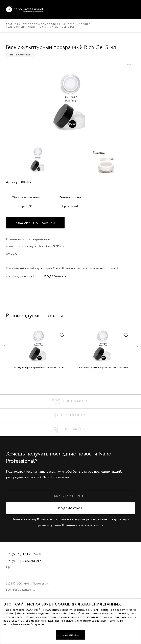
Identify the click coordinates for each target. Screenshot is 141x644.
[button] (4, 347)
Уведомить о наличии (35, 223)
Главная (12, 24)
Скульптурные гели (74, 24)
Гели (53, 24)
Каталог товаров (33, 24)
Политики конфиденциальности (83, 525)
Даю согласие (71, 635)
